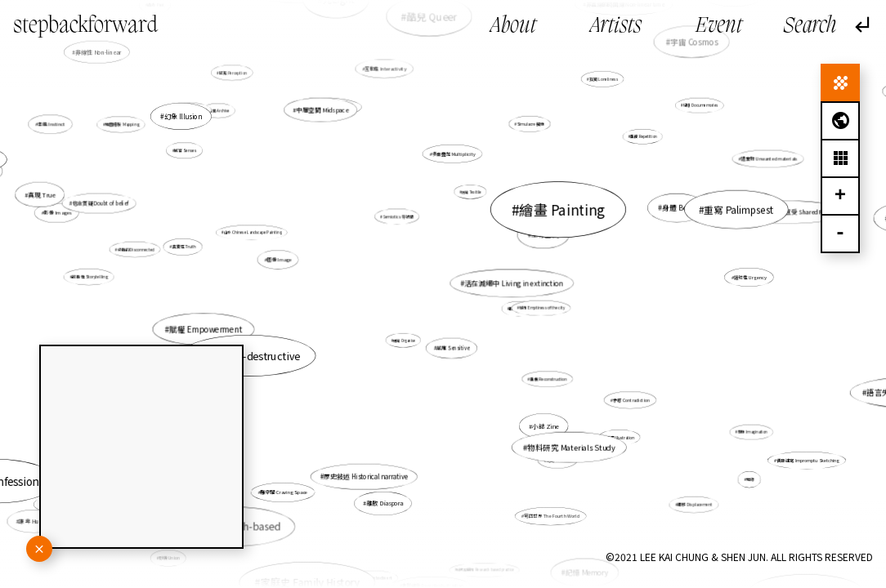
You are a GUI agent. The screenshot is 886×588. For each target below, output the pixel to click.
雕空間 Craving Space (289, 486)
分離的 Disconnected (152, 251)
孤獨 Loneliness (603, 80)
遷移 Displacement (695, 504)
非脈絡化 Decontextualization (433, 576)
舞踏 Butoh (583, 213)
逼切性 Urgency (750, 277)
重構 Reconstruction (548, 379)
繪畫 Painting (553, 216)
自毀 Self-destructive (254, 354)
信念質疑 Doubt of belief (100, 203)
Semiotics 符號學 (398, 217)
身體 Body (677, 208)
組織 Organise (405, 340)
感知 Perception (233, 72)
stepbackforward (85, 26)
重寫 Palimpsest (738, 209)
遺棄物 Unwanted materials (770, 159)
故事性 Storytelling (116, 278)
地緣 (750, 479)
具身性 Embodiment (377, 570)
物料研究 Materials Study (571, 446)
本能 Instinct (63, 129)
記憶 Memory (585, 569)
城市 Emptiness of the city (542, 308)
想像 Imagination (743, 428)
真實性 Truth (185, 247)
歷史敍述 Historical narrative (370, 467)
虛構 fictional (333, 575)
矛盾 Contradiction (617, 392)
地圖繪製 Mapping (122, 125)
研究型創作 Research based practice (485, 570)
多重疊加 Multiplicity (453, 154)
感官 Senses (189, 152)
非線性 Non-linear (99, 52)
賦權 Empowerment (206, 329)
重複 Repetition (642, 138)
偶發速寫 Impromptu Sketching (808, 461)
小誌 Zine (541, 420)
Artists (616, 27)
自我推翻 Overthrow (190, 111)
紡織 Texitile (470, 198)
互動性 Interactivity (385, 69)
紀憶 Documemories (701, 106)
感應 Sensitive (453, 347)
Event (719, 27)
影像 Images (58, 212)
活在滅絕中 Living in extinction (509, 283)
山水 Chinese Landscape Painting (253, 232)
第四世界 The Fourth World (546, 503)
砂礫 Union (170, 557)
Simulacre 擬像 (525, 135)
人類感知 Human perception (325, 107)
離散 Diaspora (385, 501)
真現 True (45, 196)
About (513, 27)
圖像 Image (292, 262)
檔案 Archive (225, 115)
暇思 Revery (519, 309)
